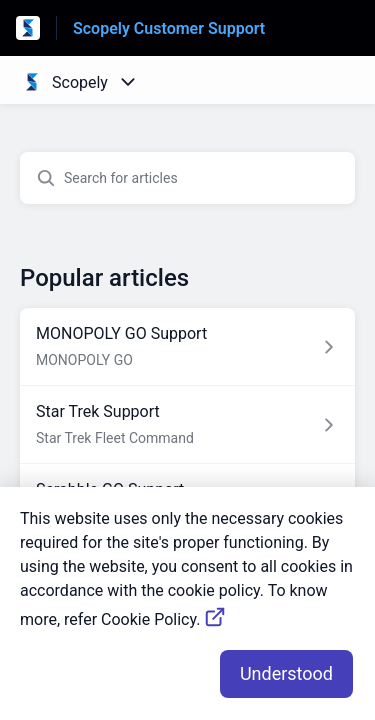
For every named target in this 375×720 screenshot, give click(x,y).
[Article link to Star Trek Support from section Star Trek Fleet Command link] (187, 425)
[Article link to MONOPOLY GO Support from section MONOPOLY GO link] (187, 347)
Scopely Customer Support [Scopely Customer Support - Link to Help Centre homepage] (169, 28)
